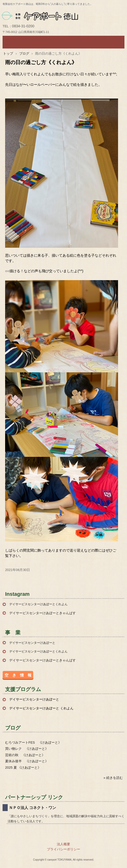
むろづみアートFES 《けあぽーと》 (33, 742)
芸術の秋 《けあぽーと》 (25, 755)
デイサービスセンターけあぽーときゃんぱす (43, 613)
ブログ (24, 53)
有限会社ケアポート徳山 (63, 15)
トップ (8, 53)
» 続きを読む (113, 778)
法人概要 (63, 844)
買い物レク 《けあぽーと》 (27, 749)
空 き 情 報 (18, 675)
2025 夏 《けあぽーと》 (23, 768)
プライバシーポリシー (63, 849)
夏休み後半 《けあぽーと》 (27, 761)
